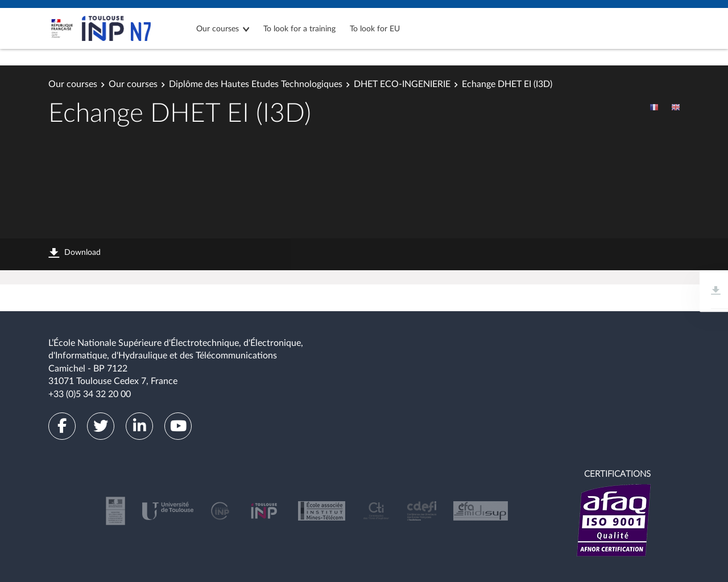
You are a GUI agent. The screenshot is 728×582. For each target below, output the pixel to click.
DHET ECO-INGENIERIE (402, 84)
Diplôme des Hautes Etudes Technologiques (256, 84)
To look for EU (375, 29)
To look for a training (299, 29)
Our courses (218, 29)
